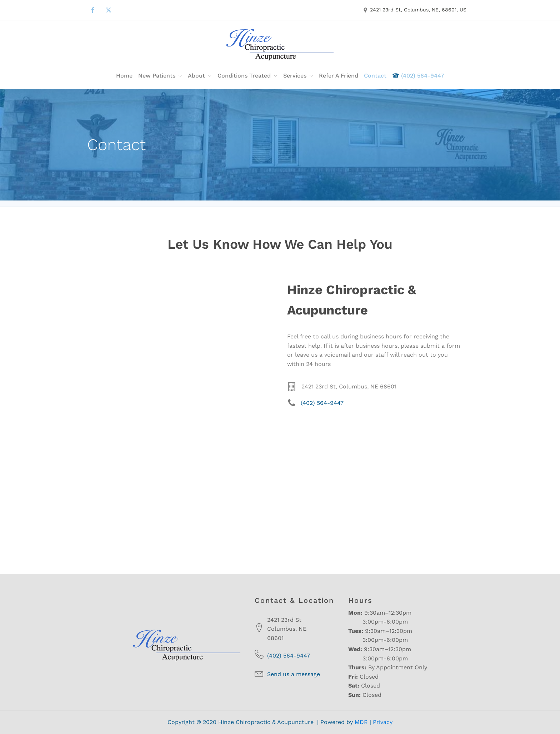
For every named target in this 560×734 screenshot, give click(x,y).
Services (298, 76)
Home (124, 76)
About (200, 76)
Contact (375, 76)
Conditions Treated (247, 76)
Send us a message (294, 674)
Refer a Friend (339, 76)
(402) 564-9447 (418, 76)
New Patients (160, 76)
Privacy (383, 722)
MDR (361, 722)
